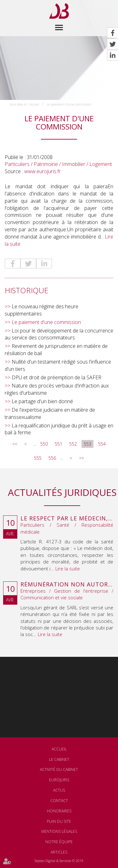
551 (59, 444)
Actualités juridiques (62, 492)
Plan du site (59, 821)
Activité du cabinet (59, 769)
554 (102, 444)
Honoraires (59, 811)
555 (38, 458)
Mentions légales (59, 831)
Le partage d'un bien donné (42, 401)
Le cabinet (59, 759)
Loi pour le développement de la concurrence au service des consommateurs (59, 334)
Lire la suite (68, 569)
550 (44, 444)
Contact (59, 801)
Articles (59, 852)
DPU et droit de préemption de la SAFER (56, 377)
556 (52, 458)
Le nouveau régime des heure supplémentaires (42, 310)
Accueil (34, 104)
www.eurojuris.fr (42, 171)
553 (87, 444)
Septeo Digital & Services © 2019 (59, 861)
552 (73, 444)
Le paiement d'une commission (69, 104)
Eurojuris (59, 780)
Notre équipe (59, 842)
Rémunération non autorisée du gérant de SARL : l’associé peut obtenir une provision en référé (67, 585)
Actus (59, 790)
